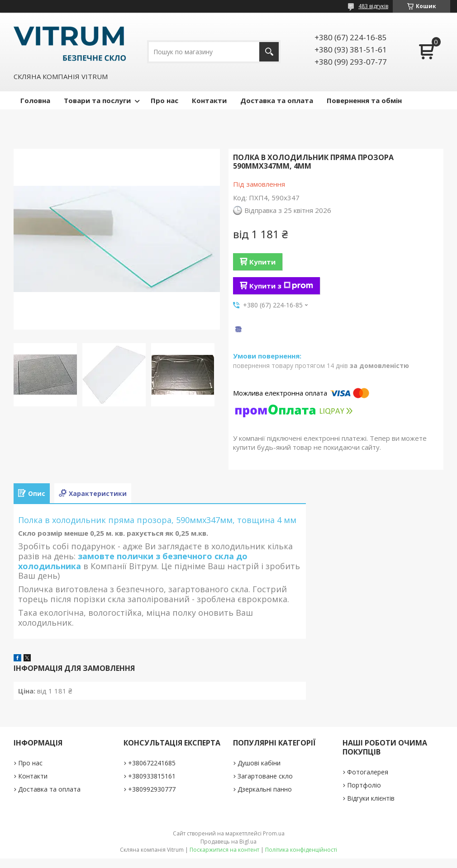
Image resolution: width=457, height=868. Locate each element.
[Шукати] (269, 52)
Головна (35, 100)
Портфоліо (364, 785)
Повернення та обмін (364, 100)
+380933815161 (152, 776)
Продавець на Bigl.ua (228, 842)
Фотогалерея (368, 772)
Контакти (209, 100)
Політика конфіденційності (301, 850)
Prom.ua (274, 833)
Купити (262, 262)
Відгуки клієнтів (371, 798)
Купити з (281, 286)
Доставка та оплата (277, 100)
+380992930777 (152, 789)
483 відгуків (373, 6)
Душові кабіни (259, 763)
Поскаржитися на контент (224, 850)
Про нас (164, 100)
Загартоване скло (265, 776)
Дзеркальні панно (265, 789)
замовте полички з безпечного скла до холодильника (133, 561)
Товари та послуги (97, 100)
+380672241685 (152, 763)
